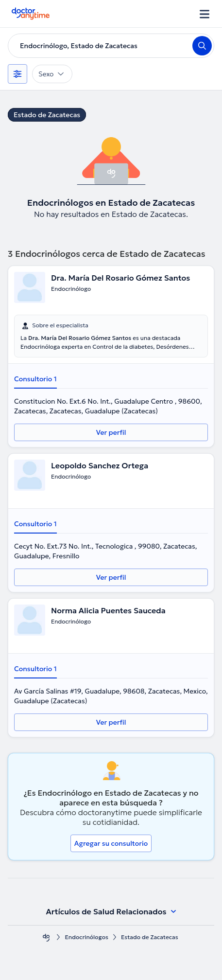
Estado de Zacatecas (47, 115)
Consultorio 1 (35, 379)
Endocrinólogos (86, 937)
